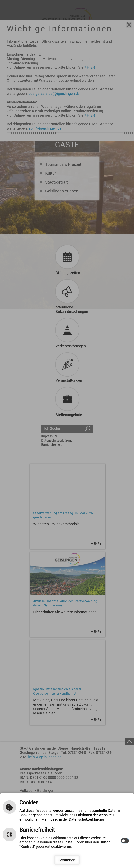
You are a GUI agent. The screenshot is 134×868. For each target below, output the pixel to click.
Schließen (67, 860)
